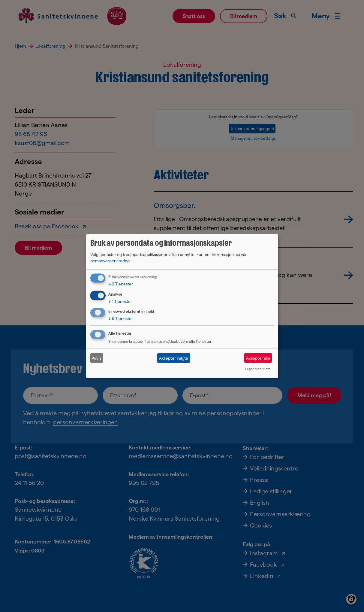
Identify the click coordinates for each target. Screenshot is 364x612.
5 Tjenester (121, 318)
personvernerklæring (110, 260)
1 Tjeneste (119, 301)
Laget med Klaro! (258, 369)
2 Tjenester (121, 284)
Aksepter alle (258, 358)
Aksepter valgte (174, 358)
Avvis (96, 358)
